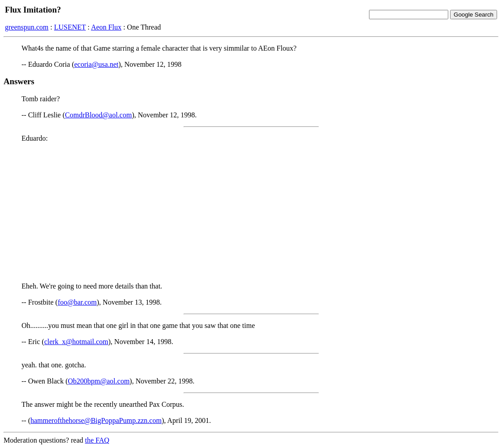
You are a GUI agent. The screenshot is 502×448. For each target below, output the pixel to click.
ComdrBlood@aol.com (98, 115)
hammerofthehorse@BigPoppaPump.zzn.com (96, 420)
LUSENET (70, 27)
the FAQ (97, 440)
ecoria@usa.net (97, 64)
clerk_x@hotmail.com (76, 342)
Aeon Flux (106, 27)
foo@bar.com (77, 302)
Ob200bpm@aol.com (99, 381)
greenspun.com (27, 27)
